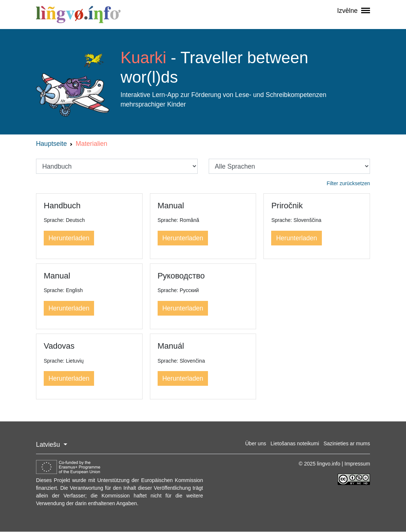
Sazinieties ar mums (347, 443)
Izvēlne (353, 11)
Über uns (256, 443)
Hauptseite (51, 144)
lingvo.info (78, 15)
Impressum (358, 464)
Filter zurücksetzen (348, 183)
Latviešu (49, 445)
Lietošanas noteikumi (295, 443)
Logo (73, 85)
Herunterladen (69, 238)
